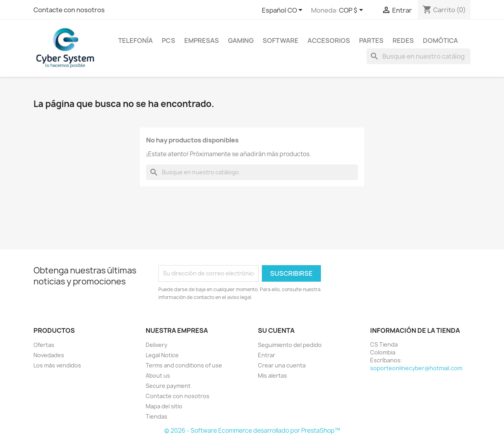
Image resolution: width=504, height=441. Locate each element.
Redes (403, 41)
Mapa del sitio (164, 406)
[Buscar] (419, 56)
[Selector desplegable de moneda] (352, 11)
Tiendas (157, 416)
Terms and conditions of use (184, 365)
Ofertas (44, 345)
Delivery (157, 345)
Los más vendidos (57, 365)
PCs (169, 41)
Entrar (267, 355)
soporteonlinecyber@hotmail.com (416, 368)
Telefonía (135, 41)
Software (281, 41)
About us (158, 375)
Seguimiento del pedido (290, 345)
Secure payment (168, 386)
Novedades (49, 355)
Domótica (440, 41)
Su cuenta (276, 330)
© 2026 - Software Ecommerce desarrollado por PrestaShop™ (252, 431)
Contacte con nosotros (69, 10)
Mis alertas (272, 375)
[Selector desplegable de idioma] (283, 11)
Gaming (241, 41)
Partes (371, 41)
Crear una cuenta (282, 365)
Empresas (202, 41)
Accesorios (329, 41)
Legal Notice (162, 355)
